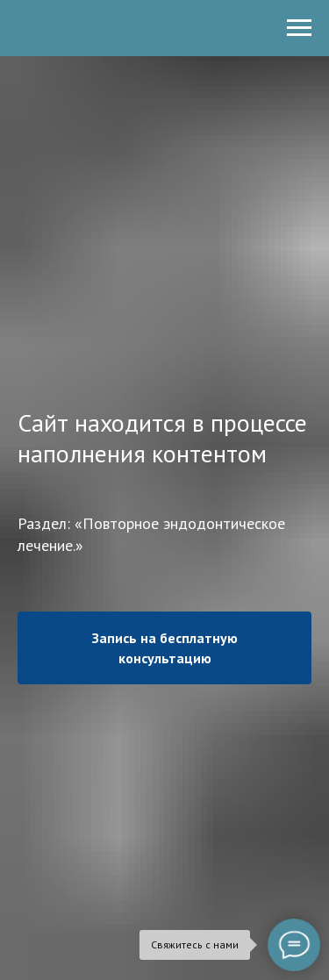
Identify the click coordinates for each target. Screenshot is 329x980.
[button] (164, 647)
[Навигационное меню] (299, 28)
